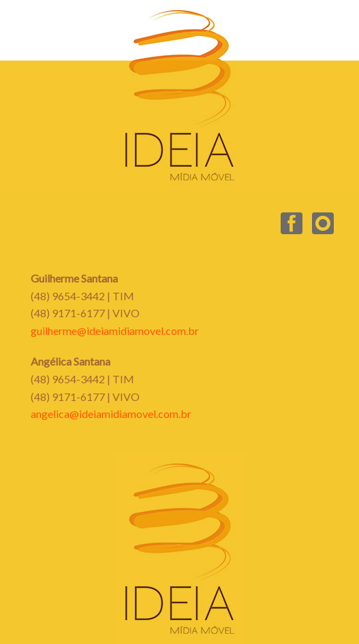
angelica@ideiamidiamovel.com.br (111, 414)
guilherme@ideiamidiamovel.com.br (115, 331)
